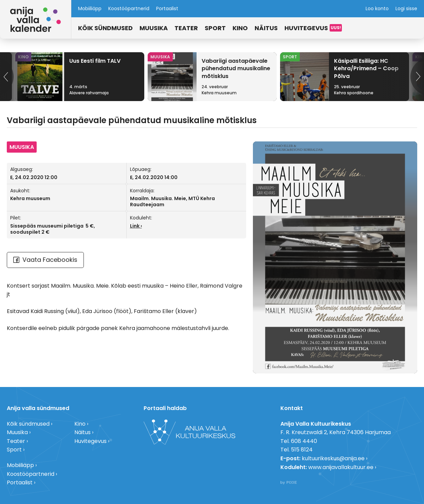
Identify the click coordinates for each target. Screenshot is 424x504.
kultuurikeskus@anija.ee (333, 458)
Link (135, 226)
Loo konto (377, 8)
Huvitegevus (306, 28)
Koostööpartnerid (129, 8)
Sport (215, 28)
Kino (240, 28)
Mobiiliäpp (90, 8)
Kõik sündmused (105, 28)
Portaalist (167, 8)
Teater (186, 28)
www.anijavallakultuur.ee (341, 467)
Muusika (154, 28)
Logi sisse (406, 8)
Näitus (266, 28)
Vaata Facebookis (45, 260)
